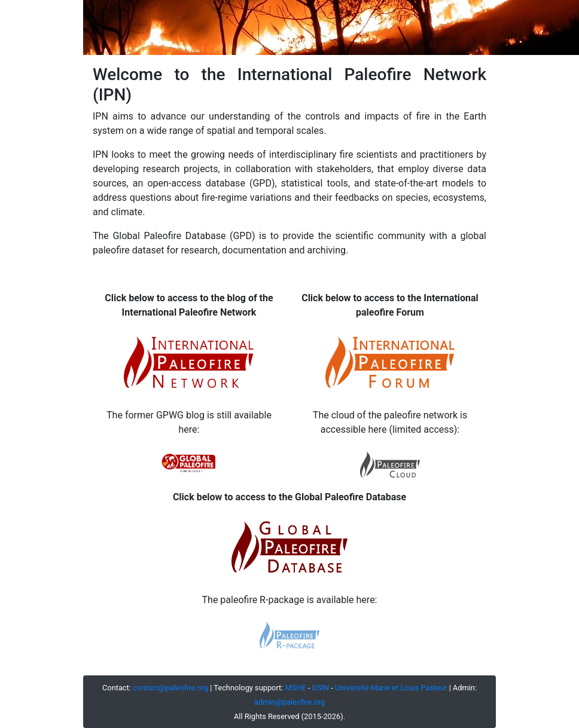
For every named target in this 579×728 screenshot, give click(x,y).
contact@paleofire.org (170, 688)
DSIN (321, 688)
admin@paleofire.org (290, 702)
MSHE (296, 688)
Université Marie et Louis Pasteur (391, 688)
